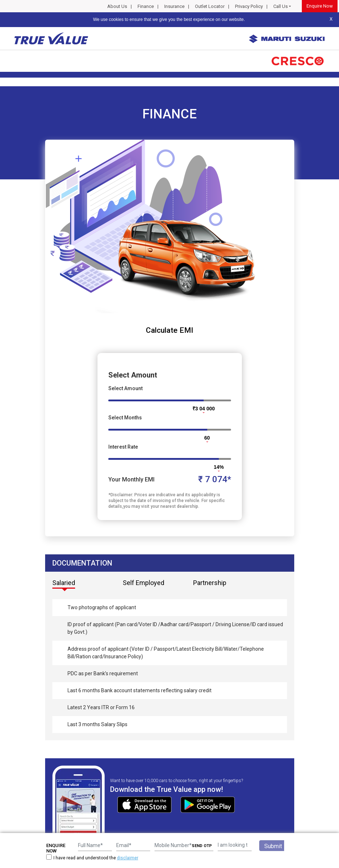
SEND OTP (202, 846)
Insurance (174, 6)
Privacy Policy (249, 6)
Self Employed (144, 583)
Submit (273, 846)
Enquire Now (320, 6)
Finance (146, 6)
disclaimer (128, 858)
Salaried (64, 583)
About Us (117, 6)
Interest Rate (123, 447)
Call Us (281, 6)
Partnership (210, 583)
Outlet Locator (210, 6)
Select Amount (125, 388)
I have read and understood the (92, 858)
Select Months (125, 418)
